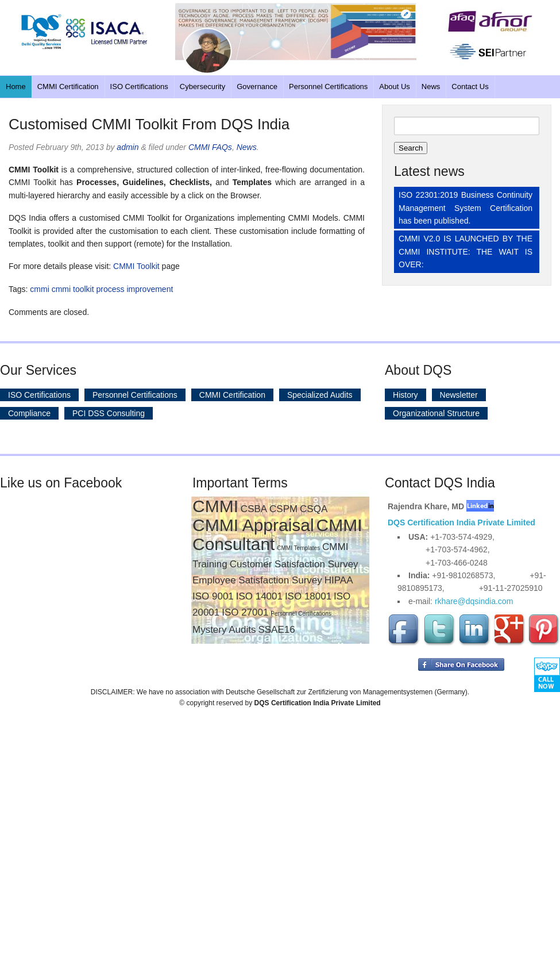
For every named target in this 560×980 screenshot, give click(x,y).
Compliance (29, 413)
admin (128, 147)
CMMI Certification (68, 87)
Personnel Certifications (328, 87)
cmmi (39, 289)
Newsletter (459, 395)
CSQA (314, 509)
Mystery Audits (224, 630)
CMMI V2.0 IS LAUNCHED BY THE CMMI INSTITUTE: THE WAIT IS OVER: (466, 251)
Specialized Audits (320, 395)
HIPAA (339, 580)
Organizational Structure (436, 413)
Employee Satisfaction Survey (257, 580)
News (431, 87)
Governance (257, 87)
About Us (394, 87)
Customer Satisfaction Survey (294, 564)
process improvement (134, 289)
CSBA (254, 509)
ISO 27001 (245, 612)
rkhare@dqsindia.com (474, 601)
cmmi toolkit (73, 289)
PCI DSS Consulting (109, 413)
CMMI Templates (298, 548)
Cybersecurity (202, 87)
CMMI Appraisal (253, 525)
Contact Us (470, 87)
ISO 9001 (213, 596)
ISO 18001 (308, 596)
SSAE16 (276, 630)
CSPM (283, 509)
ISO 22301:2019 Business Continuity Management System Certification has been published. (466, 208)
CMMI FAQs (210, 147)
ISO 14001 (259, 596)
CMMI (215, 506)
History (405, 395)
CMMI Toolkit (136, 266)
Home (16, 87)
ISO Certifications (139, 87)
